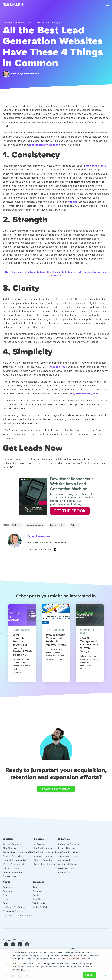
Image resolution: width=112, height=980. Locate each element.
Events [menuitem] (36, 907)
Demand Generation (35, 525)
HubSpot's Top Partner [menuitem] (14, 919)
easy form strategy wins (84, 394)
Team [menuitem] (5, 907)
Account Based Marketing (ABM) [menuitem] (18, 865)
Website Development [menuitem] (13, 877)
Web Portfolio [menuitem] (39, 915)
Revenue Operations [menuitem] (13, 857)
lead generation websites (45, 145)
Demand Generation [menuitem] (13, 869)
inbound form (57, 367)
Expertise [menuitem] (8, 852)
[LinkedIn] (55, 550)
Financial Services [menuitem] (67, 861)
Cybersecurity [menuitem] (65, 873)
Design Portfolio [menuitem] (40, 919)
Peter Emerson (31, 74)
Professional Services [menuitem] (44, 877)
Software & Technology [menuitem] (70, 857)
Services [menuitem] (39, 852)
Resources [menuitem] (39, 894)
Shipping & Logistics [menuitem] (68, 869)
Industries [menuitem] (64, 852)
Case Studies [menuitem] (39, 911)
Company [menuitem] (7, 903)
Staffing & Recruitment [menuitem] (69, 865)
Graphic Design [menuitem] (10, 889)
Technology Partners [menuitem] (13, 923)
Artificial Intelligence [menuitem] (68, 877)
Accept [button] (89, 975)
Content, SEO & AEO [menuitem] (13, 885)
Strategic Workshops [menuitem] (44, 873)
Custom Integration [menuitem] (43, 869)
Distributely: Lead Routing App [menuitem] (18, 927)
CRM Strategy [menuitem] (9, 861)
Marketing (16, 525)
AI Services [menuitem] (40, 857)
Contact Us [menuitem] (8, 899)
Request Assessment (56, 803)
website (72, 202)
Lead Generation (57, 525)
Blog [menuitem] (35, 899)
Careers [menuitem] (7, 915)
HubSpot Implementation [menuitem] (46, 865)
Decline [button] (103, 975)
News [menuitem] (5, 911)
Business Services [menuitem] (67, 881)
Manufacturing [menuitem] (65, 885)
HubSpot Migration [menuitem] (43, 861)
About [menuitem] (6, 894)
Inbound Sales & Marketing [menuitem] (16, 873)
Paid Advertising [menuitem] (11, 881)
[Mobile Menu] (107, 4)
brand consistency (95, 166)
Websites (75, 525)
